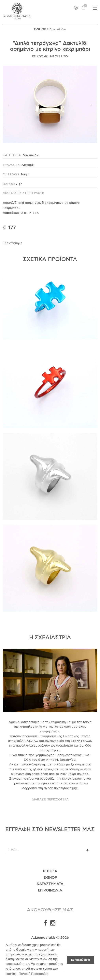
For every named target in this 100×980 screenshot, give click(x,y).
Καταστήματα (50, 884)
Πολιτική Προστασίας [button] (33, 974)
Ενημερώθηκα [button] (80, 960)
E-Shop (50, 878)
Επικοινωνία (50, 891)
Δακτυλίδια (58, 29)
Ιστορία (50, 871)
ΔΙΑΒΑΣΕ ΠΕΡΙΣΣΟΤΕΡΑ (50, 799)
